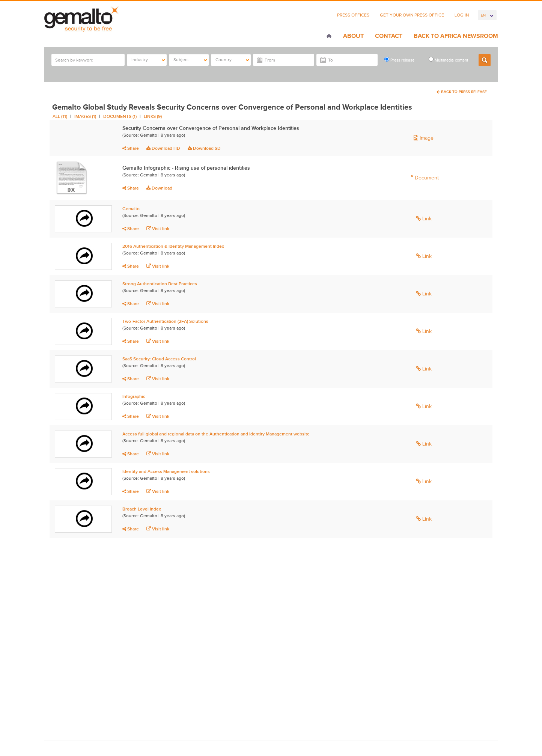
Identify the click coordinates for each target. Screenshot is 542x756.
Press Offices (353, 15)
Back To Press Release (462, 92)
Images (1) (85, 116)
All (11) (60, 116)
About (353, 36)
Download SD (204, 148)
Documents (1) (120, 116)
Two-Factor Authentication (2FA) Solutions (165, 321)
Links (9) (153, 116)
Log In (462, 15)
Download (159, 188)
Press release (399, 59)
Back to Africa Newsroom (456, 36)
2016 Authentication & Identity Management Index (173, 246)
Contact (389, 36)
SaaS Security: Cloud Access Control (159, 359)
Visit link (158, 229)
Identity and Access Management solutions (166, 471)
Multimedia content (448, 59)
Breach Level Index (142, 509)
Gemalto (131, 209)
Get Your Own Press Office (412, 15)
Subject (190, 60)
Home (329, 37)
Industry (148, 60)
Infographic (134, 396)
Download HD (163, 148)
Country (232, 60)
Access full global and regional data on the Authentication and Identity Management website (216, 434)
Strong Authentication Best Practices (160, 284)
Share (131, 148)
